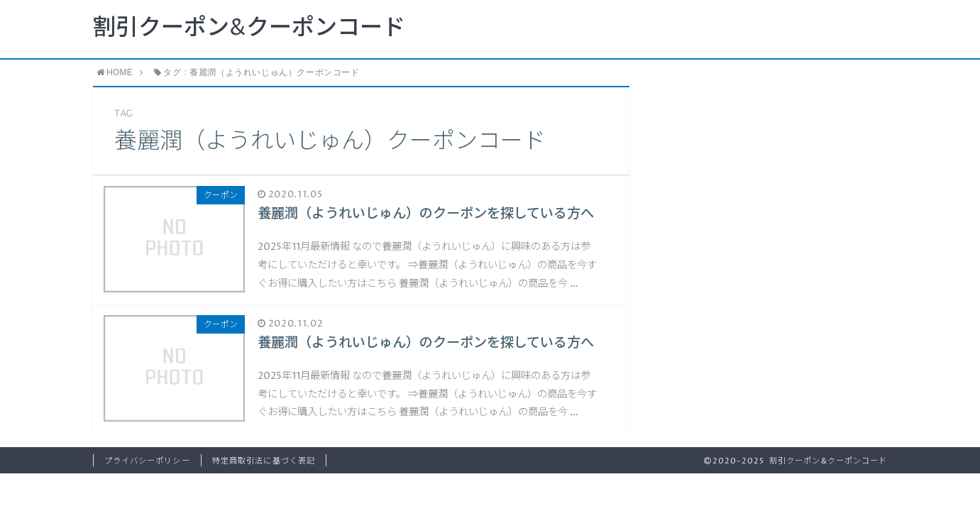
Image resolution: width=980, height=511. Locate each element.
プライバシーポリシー (147, 461)
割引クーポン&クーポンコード (249, 28)
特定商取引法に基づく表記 (264, 461)
